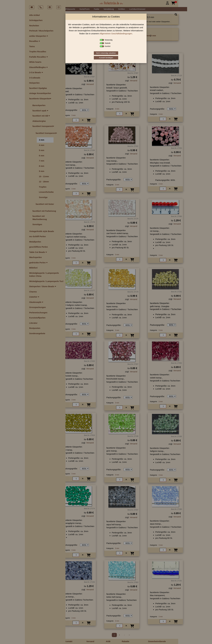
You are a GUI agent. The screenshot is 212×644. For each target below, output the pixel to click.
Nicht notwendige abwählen (106, 53)
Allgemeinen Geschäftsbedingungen (116, 34)
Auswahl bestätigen (106, 58)
